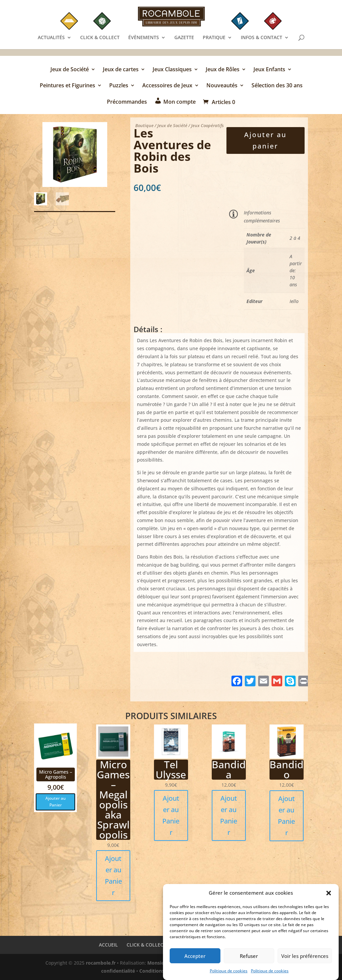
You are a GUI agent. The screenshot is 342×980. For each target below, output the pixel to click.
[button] (329, 894)
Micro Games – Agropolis (56, 774)
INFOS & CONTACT (262, 38)
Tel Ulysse (171, 769)
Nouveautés (222, 86)
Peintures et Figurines (67, 86)
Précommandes (127, 102)
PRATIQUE (214, 38)
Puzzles (119, 86)
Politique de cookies (229, 972)
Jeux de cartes (121, 70)
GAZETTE (184, 38)
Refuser (249, 957)
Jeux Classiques (172, 70)
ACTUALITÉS (51, 38)
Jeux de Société (70, 70)
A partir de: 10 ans (296, 270)
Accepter (195, 957)
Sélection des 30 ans (277, 86)
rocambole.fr (101, 963)
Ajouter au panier (265, 140)
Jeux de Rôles (223, 70)
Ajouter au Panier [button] (56, 802)
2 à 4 (295, 238)
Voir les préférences (305, 957)
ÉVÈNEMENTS (144, 38)
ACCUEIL (108, 945)
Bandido (287, 769)
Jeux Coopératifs (207, 125)
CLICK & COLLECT (100, 38)
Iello (294, 301)
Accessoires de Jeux (167, 86)
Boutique (144, 125)
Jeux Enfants (269, 70)
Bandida (229, 769)
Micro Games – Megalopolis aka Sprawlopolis (113, 800)
